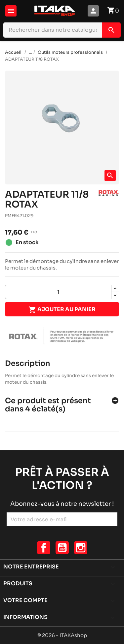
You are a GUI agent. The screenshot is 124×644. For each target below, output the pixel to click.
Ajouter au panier (62, 310)
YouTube (62, 548)
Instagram (81, 548)
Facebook (44, 548)
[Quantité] (58, 292)
